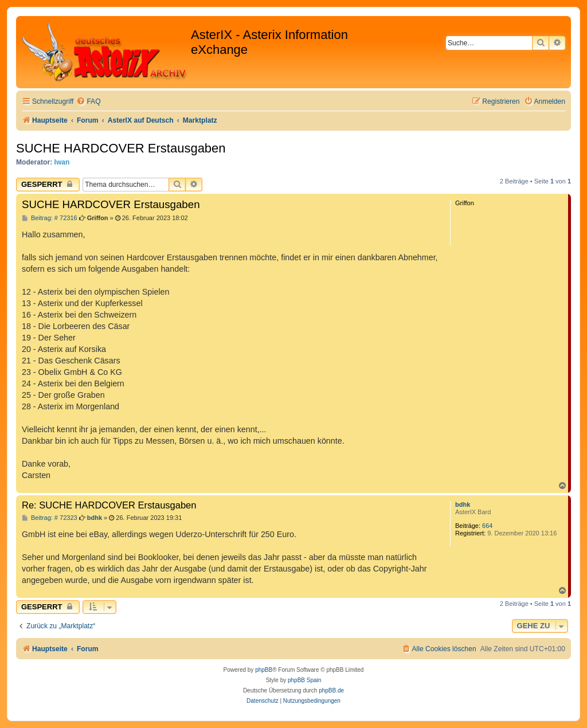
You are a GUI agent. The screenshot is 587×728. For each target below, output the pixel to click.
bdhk (463, 504)
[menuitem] (88, 102)
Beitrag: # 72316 (50, 218)
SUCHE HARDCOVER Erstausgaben (121, 148)
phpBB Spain (304, 680)
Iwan (62, 162)
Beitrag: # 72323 (50, 518)
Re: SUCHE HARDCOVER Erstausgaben (109, 505)
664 (487, 526)
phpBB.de (331, 690)
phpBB (264, 670)
